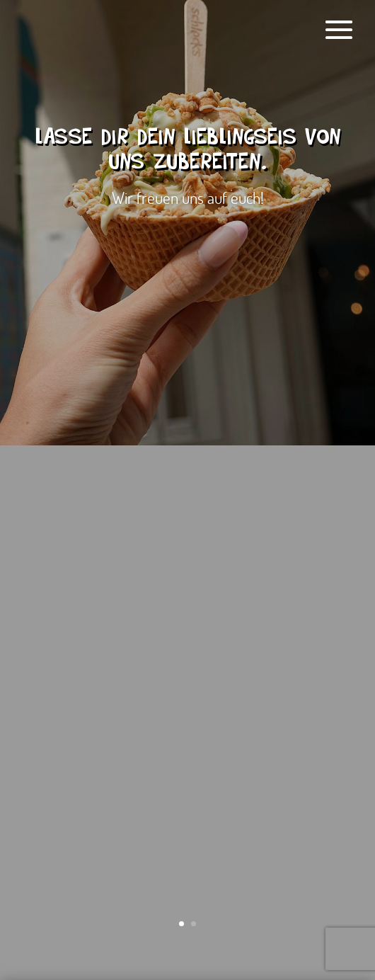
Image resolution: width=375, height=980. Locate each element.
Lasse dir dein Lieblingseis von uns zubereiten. (188, 153)
